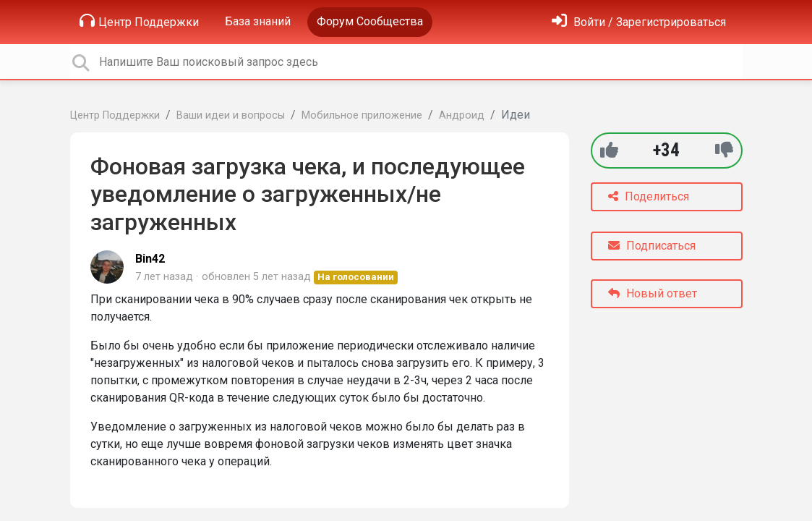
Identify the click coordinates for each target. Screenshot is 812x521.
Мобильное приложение (362, 115)
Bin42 (150, 259)
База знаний (258, 21)
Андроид (462, 115)
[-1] (724, 150)
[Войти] (639, 22)
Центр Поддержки (139, 21)
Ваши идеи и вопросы (231, 115)
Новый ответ (653, 293)
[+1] (609, 150)
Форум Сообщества (370, 21)
